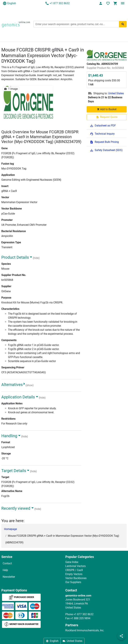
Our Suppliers (73, 582)
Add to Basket (107, 109)
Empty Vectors (74, 574)
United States (116, 93)
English (9, 3)
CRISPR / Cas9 (74, 570)
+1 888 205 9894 (80, 618)
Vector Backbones (76, 578)
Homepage (10, 529)
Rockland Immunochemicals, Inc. (85, 630)
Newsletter (9, 577)
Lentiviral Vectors (75, 566)
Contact (7, 563)
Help (5, 570)
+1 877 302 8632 (57, 3)
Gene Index (72, 562)
